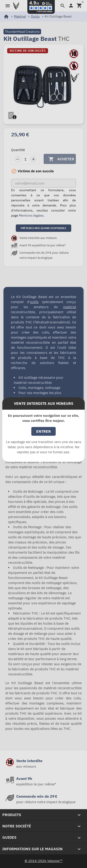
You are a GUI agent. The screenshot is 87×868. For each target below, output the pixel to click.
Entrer (43, 431)
